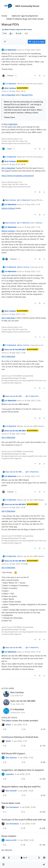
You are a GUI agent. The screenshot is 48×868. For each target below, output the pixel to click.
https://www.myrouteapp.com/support (18, 176)
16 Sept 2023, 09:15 (17, 91)
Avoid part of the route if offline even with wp (24, 820)
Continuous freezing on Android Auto (20, 737)
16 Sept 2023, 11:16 (32, 204)
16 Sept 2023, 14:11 (32, 476)
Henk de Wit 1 (12, 840)
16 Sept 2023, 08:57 (33, 50)
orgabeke (10, 774)
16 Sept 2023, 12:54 (17, 314)
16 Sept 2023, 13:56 (32, 401)
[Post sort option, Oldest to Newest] (5, 42)
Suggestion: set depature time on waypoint (23, 770)
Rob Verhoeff (11, 791)
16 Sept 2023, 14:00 (17, 434)
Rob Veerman (11, 758)
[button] (3, 865)
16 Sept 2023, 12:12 (32, 271)
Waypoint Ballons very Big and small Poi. (21, 787)
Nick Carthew (10, 88)
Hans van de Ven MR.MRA (15, 349)
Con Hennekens (12, 807)
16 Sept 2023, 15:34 (32, 652)
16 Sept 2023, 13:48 (17, 353)
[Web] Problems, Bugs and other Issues (17, 30)
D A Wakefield (10, 50)
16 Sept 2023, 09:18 (17, 164)
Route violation (9, 836)
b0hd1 (8, 725)
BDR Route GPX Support (13, 753)
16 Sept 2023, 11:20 (32, 227)
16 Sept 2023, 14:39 (17, 507)
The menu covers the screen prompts (20, 720)
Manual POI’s (27, 95)
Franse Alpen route (11, 803)
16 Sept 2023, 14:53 (17, 564)
